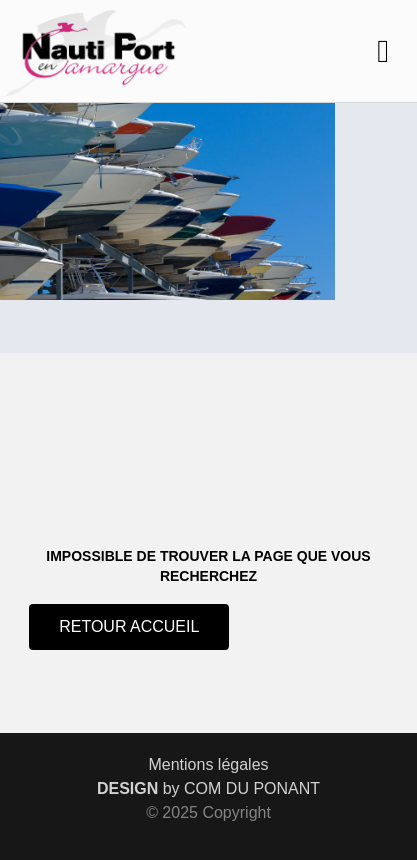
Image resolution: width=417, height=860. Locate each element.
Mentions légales (208, 764)
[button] (383, 51)
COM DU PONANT (252, 788)
